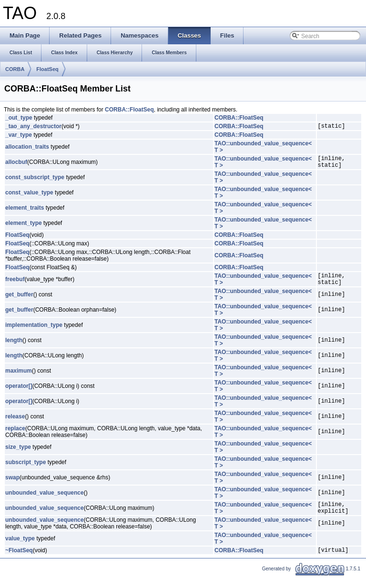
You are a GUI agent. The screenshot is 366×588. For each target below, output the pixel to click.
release (15, 424)
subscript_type (25, 469)
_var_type (19, 136)
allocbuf (16, 165)
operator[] (19, 393)
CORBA (15, 69)
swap (12, 485)
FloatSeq (47, 69)
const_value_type (29, 197)
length (14, 347)
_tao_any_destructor (33, 127)
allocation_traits (27, 148)
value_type (20, 548)
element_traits (25, 212)
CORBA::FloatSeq (129, 110)
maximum (19, 378)
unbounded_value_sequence (45, 500)
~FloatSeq (19, 561)
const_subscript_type (35, 182)
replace (15, 436)
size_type (18, 454)
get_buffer (19, 302)
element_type (24, 227)
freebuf (15, 285)
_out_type (19, 118)
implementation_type (34, 332)
